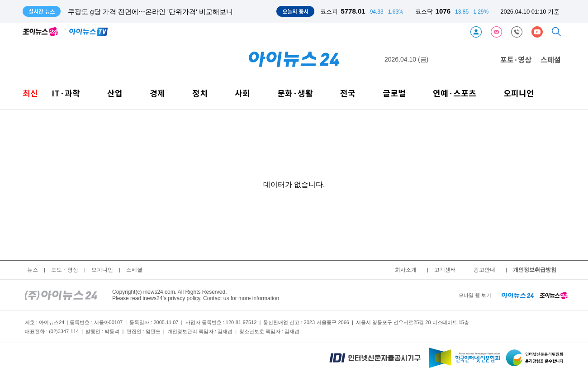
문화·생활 (295, 93)
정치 (200, 93)
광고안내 (484, 270)
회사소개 (406, 270)
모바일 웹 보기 (475, 295)
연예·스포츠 (455, 93)
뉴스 (33, 270)
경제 (157, 93)
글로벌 (394, 93)
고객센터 (445, 270)
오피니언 (519, 93)
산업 (115, 93)
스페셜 (551, 59)
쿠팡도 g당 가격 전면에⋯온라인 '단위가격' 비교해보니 (150, 12)
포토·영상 (516, 59)
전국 (348, 93)
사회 (242, 93)
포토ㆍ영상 (65, 270)
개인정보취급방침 (535, 270)
